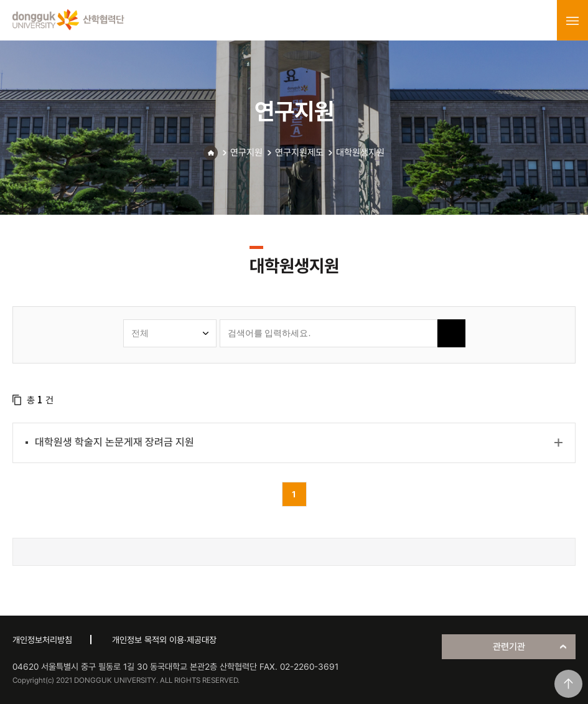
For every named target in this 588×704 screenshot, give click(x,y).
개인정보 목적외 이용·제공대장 (164, 640)
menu (572, 21)
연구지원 (246, 153)
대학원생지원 (360, 153)
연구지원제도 (299, 153)
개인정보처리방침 (42, 640)
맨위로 (568, 684)
